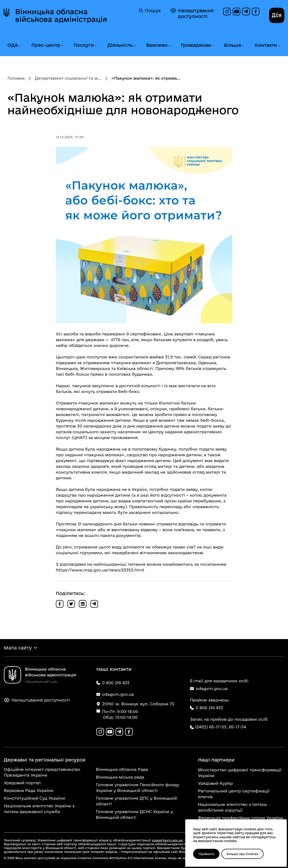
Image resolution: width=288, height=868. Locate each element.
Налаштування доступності (192, 13)
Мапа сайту (18, 648)
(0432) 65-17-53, (211, 727)
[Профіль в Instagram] (227, 12)
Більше (233, 45)
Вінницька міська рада (120, 777)
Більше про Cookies (243, 854)
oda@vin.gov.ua (209, 688)
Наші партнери (216, 760)
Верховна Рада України (29, 790)
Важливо (157, 45)
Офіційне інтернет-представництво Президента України (42, 772)
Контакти (266, 45)
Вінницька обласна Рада (122, 769)
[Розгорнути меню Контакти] (279, 46)
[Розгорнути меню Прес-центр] (62, 46)
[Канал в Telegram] (246, 12)
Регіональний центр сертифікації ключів (234, 794)
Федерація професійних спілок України (240, 818)
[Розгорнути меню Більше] (243, 46)
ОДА (13, 45)
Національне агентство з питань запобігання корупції (232, 807)
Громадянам (196, 45)
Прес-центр (46, 45)
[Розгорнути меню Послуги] (96, 46)
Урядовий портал (22, 783)
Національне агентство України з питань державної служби (39, 809)
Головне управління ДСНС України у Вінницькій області (134, 814)
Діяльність (120, 45)
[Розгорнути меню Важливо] (169, 46)
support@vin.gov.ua (167, 840)
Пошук (150, 11)
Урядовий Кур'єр (215, 783)
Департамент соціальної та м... (68, 78)
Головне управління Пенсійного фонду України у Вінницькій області (138, 788)
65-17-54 (237, 727)
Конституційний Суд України (34, 798)
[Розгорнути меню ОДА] (20, 46)
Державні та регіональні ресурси (45, 760)
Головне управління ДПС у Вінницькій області (136, 801)
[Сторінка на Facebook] (256, 12)
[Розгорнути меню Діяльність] (134, 46)
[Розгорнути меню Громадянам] (213, 46)
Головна (16, 78)
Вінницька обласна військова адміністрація (61, 15)
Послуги (84, 45)
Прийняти (206, 854)
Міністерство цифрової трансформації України (240, 773)
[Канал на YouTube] (236, 12)
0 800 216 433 (207, 708)
